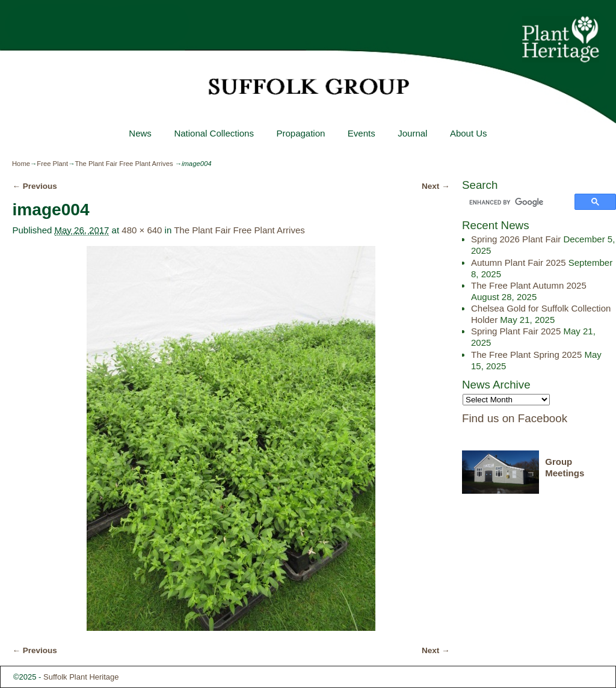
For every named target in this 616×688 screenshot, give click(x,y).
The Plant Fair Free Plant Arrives (124, 164)
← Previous (34, 186)
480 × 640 (142, 230)
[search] (520, 203)
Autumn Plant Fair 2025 (519, 263)
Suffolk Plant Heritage (81, 677)
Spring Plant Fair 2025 (516, 331)
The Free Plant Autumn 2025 (529, 285)
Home (21, 164)
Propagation (300, 133)
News (140, 133)
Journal (412, 133)
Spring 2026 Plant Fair (516, 239)
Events (362, 133)
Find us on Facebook (515, 418)
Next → (436, 186)
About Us (469, 133)
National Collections (214, 133)
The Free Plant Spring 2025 (526, 355)
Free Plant (52, 164)
